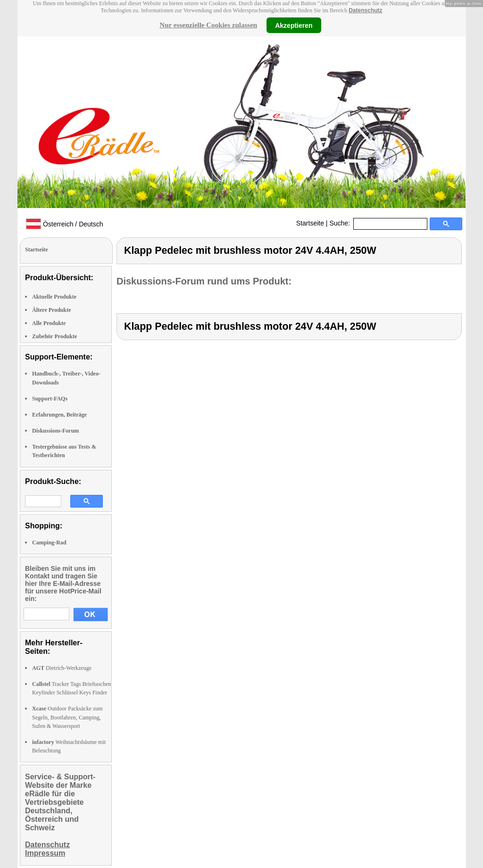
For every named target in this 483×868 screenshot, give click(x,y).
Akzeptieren (294, 25)
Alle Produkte (49, 323)
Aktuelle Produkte (54, 297)
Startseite (310, 223)
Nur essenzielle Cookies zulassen (208, 25)
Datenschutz (365, 10)
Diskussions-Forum (55, 431)
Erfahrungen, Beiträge (59, 415)
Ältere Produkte (52, 310)
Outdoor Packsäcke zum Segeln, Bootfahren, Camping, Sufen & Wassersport (67, 717)
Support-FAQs (50, 399)
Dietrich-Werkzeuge (62, 668)
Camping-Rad (49, 542)
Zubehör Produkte (54, 336)
